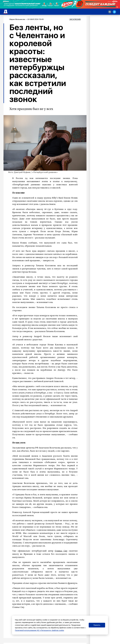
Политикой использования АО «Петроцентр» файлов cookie (39, 630)
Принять (97, 625)
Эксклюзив (75, 19)
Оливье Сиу (61, 551)
